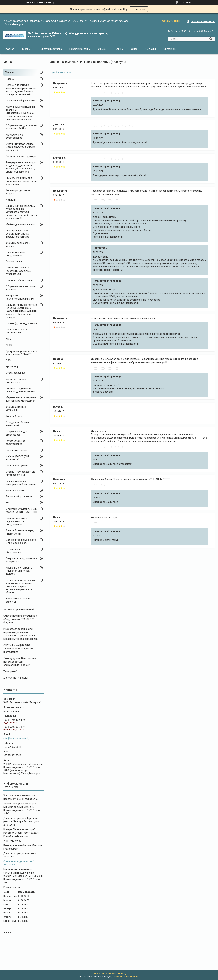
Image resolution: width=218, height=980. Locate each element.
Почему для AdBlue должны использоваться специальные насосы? (20, 662)
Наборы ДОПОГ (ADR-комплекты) (18, 458)
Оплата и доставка (51, 49)
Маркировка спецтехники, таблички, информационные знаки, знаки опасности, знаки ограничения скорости (21, 113)
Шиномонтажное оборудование (16, 254)
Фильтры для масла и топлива (18, 244)
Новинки (119, 49)
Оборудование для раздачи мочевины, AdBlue (22, 127)
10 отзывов (185, 2)
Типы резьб (10, 671)
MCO (9, 339)
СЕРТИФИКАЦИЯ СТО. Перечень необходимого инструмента (18, 649)
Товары (26, 49)
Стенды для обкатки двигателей (17, 424)
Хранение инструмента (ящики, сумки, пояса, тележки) (19, 571)
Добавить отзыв (61, 73)
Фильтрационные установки (16, 408)
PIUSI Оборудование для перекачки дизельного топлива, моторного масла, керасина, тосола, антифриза (21, 634)
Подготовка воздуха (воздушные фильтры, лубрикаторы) (18, 271)
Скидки (102, 49)
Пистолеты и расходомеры (21, 156)
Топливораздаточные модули (18, 192)
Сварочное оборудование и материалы (22, 560)
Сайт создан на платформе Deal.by (109, 974)
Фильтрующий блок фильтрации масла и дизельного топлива (18, 234)
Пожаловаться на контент (126, 977)
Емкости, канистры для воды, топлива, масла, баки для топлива (21, 181)
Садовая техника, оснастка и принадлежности (21, 541)
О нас (134, 49)
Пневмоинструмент (17, 466)
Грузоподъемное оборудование (16, 442)
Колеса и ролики (15, 490)
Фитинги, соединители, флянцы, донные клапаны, (21, 390)
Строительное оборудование (14, 551)
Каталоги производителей (19, 609)
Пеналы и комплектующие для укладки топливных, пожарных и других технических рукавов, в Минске (21, 586)
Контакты (139, 9)
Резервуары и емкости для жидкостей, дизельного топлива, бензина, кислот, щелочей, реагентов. (21, 167)
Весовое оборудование (19, 496)
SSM (9, 360)
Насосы (10, 79)
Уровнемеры (13, 367)
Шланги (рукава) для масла (21, 323)
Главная (10, 49)
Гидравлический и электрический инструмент (21, 483)
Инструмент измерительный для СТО (20, 297)
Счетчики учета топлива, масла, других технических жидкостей (21, 147)
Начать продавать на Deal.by (40, 2)
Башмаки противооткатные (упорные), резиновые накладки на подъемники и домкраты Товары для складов (21, 311)
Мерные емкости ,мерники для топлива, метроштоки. (21, 399)
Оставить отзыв (171, 21)
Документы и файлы (15, 678)
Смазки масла (14, 261)
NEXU (9, 345)
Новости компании (80, 49)
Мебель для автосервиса (20, 224)
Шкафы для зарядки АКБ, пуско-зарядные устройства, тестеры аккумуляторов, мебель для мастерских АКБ (22, 212)
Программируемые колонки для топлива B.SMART (22, 353)
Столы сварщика (15, 373)
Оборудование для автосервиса (17, 433)
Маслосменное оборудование (14, 136)
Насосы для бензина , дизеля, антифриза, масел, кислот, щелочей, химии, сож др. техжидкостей (21, 90)
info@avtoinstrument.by (17, 738)
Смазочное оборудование (21, 101)
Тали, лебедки (14, 416)
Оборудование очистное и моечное (21, 288)
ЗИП (8, 503)
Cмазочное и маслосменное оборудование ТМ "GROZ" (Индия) (20, 619)
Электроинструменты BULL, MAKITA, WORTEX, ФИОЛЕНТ (22, 510)
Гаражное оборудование (20, 280)
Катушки (11, 200)
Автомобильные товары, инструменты (20, 532)
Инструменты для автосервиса (16, 381)
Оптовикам (170, 49)
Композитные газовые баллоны (19, 600)
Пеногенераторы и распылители (16, 331)
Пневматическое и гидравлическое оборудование (16, 521)
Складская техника (17, 450)
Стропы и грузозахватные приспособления (21, 473)
